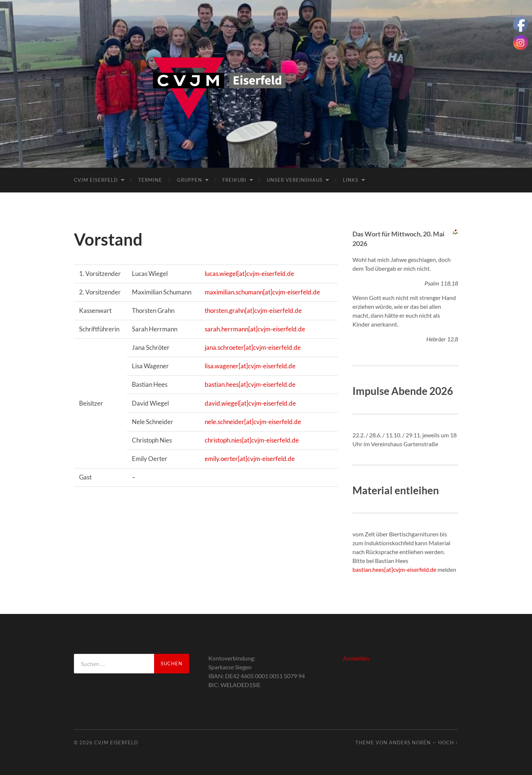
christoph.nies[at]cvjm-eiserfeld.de (252, 440)
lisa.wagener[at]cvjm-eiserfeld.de (250, 366)
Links (351, 180)
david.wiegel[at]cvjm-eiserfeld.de (250, 403)
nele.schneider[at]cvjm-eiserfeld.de (253, 422)
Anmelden (356, 658)
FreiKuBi (234, 180)
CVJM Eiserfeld (96, 180)
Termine (150, 180)
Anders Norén (410, 742)
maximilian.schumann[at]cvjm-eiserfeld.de (262, 292)
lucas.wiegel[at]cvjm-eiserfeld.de (249, 274)
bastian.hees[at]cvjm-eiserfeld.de (250, 384)
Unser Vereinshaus (295, 180)
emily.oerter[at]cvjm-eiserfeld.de (250, 459)
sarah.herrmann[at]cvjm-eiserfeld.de (255, 329)
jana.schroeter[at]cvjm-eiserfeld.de (253, 347)
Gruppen (190, 180)
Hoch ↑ (448, 742)
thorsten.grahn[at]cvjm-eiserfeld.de (253, 310)
